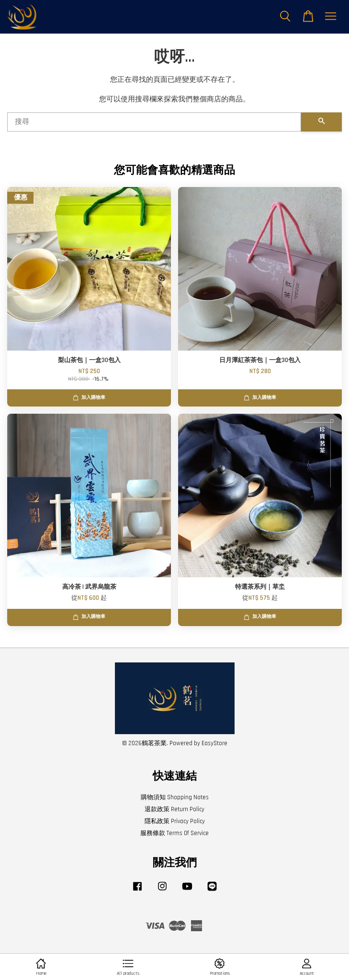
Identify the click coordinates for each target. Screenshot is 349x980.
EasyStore (214, 743)
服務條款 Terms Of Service (174, 833)
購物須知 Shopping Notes (175, 797)
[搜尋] (154, 122)
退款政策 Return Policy (174, 809)
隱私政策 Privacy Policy (175, 821)
